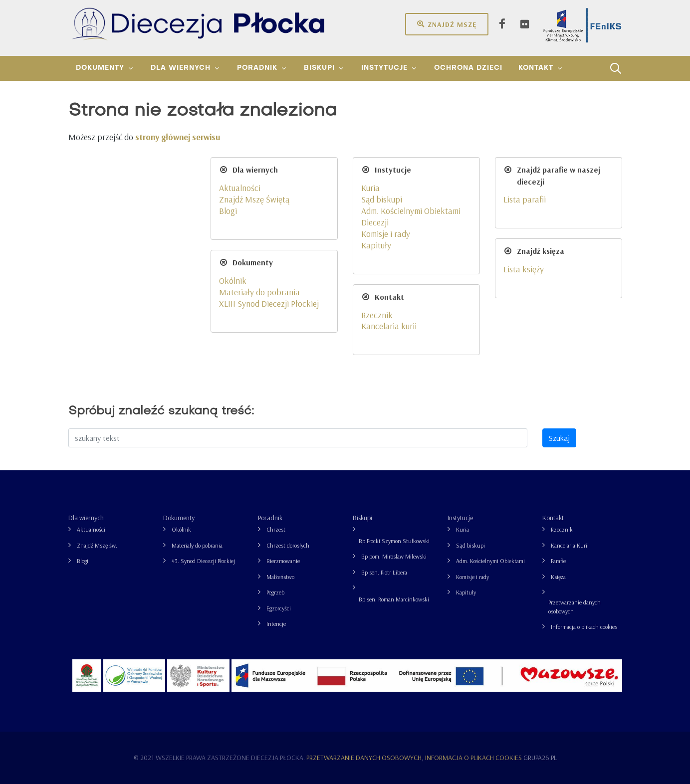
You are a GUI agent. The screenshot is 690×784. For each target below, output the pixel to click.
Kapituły (376, 245)
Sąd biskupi (382, 199)
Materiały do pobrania (259, 292)
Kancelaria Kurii (570, 545)
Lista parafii (525, 199)
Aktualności (240, 188)
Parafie (558, 561)
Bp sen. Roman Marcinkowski (394, 599)
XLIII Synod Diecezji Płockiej (269, 303)
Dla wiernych (86, 518)
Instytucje (460, 518)
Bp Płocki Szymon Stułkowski (394, 541)
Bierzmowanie (283, 561)
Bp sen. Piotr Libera (384, 572)
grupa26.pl (540, 758)
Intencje (276, 624)
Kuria (370, 188)
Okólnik (233, 280)
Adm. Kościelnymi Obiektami (490, 561)
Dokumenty (179, 518)
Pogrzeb (275, 592)
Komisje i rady (386, 233)
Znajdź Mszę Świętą (254, 199)
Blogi (228, 210)
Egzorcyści (279, 608)
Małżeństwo (280, 577)
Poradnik (270, 518)
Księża (558, 577)
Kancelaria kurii (389, 326)
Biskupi (362, 518)
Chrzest (276, 529)
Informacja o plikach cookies (584, 627)
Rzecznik (377, 315)
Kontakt (553, 518)
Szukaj (559, 438)
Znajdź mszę (447, 24)
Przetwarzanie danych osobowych (575, 607)
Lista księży (524, 269)
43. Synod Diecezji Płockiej (203, 561)
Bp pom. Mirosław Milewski (394, 556)
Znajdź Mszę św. (97, 545)
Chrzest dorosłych (288, 545)
